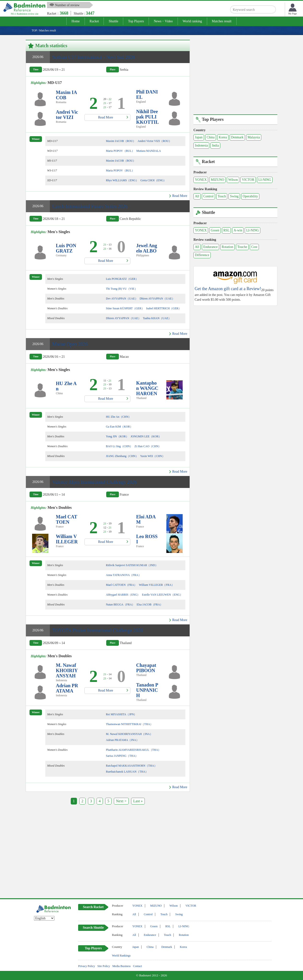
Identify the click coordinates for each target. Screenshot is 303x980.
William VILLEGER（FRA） (157, 585)
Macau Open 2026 (70, 344)
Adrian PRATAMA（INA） (122, 740)
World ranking (192, 21)
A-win (238, 230)
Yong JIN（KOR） (117, 436)
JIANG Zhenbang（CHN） (122, 456)
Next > (121, 801)
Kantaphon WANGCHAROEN (147, 388)
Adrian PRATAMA (67, 688)
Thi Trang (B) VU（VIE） (122, 289)
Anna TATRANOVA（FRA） (124, 575)
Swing (234, 196)
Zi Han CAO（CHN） (148, 446)
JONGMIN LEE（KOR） (146, 436)
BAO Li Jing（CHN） (119, 446)
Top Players (136, 21)
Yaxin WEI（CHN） (153, 456)
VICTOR (248, 180)
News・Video (163, 21)
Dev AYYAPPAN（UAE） (122, 299)
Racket (94, 21)
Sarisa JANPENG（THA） (122, 756)
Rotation (227, 247)
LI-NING (265, 180)
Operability (250, 196)
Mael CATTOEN (67, 519)
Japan (199, 137)
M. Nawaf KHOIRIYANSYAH (67, 670)
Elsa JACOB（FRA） (150, 604)
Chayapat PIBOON (146, 668)
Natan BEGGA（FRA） (120, 604)
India (215, 145)
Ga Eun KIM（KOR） (119, 427)
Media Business (122, 966)
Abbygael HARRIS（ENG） (123, 595)
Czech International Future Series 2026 (90, 206)
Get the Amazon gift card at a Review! (228, 289)
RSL (227, 230)
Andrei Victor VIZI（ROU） (155, 141)
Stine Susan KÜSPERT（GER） (125, 308)
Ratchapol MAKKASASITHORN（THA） (131, 766)
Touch (222, 196)
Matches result (222, 21)
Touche (242, 247)
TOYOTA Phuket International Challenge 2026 (98, 630)
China (211, 137)
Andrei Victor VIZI (67, 115)
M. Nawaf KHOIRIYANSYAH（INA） (129, 734)
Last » (138, 801)
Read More (106, 117)
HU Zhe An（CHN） (119, 417)
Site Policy (104, 966)
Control (208, 196)
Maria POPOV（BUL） (120, 151)
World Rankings (121, 956)
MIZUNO (217, 180)
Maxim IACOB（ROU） (121, 141)
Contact (137, 966)
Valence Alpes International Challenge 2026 (94, 482)
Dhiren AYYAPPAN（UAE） (157, 299)
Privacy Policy (87, 966)
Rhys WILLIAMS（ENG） (122, 180)
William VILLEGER (67, 539)
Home (76, 21)
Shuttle (113, 21)
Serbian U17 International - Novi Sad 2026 (93, 57)
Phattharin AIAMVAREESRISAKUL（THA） (133, 750)
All (197, 196)
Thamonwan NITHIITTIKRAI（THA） (129, 724)
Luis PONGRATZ (66, 248)
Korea (223, 137)
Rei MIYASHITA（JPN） (121, 714)
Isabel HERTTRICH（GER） (164, 308)
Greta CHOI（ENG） (153, 180)
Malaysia (254, 137)
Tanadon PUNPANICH (147, 690)
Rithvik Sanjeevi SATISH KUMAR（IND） (132, 565)
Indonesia (201, 145)
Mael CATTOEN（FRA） (121, 585)
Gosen (215, 230)
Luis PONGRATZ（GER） (122, 279)
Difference (202, 255)
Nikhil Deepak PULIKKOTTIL (147, 117)
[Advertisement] (66, 852)
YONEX (201, 180)
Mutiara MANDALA (149, 151)
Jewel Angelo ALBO (147, 248)
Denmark (237, 137)
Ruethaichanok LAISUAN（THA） (127, 772)
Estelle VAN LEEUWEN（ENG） (162, 595)
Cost (254, 247)
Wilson (233, 180)
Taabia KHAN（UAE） (157, 318)
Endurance (210, 247)
